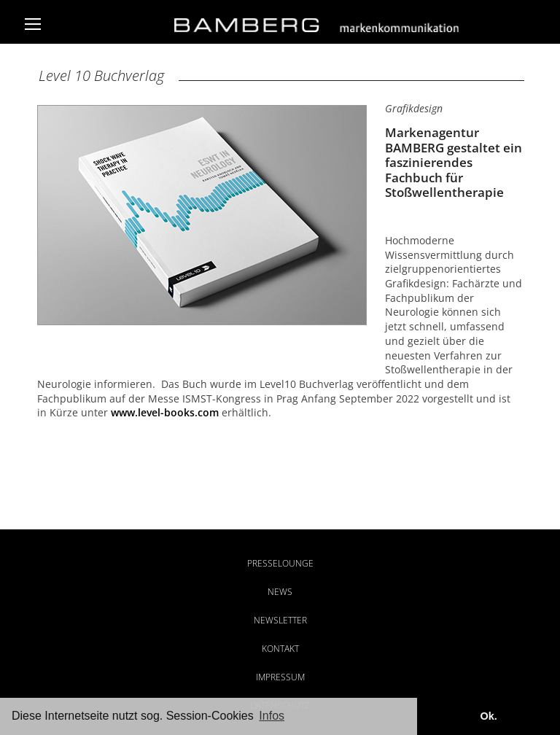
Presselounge (280, 563)
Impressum (280, 677)
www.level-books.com (165, 412)
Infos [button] (272, 716)
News (280, 592)
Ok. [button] (488, 716)
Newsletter (280, 620)
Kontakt (280, 649)
